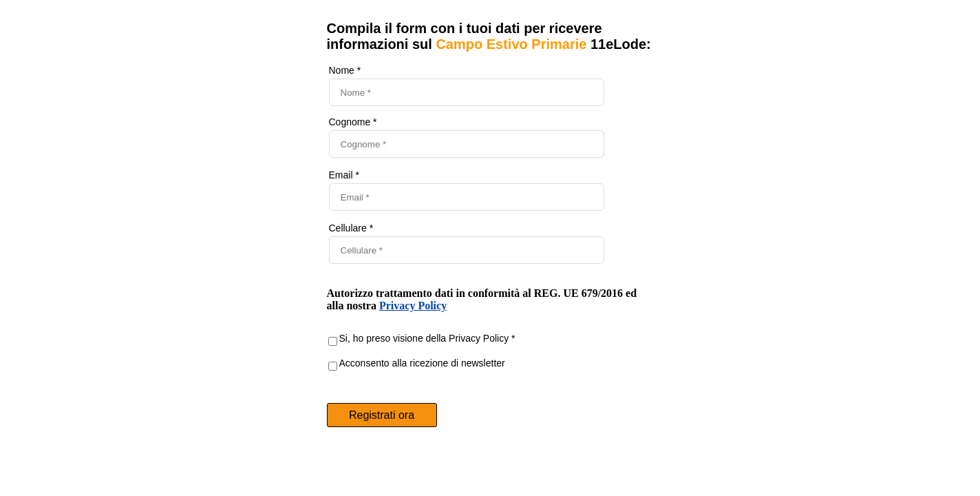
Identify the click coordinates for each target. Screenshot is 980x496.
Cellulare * (351, 228)
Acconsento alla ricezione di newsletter (422, 363)
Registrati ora (382, 415)
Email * (344, 175)
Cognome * (353, 122)
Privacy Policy (413, 306)
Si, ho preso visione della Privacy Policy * (427, 338)
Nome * (345, 70)
